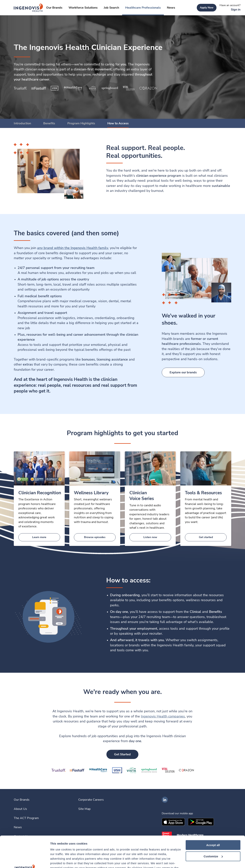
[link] (28, 8)
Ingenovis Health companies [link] (163, 716)
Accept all (213, 814)
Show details (59, 860)
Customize (213, 825)
